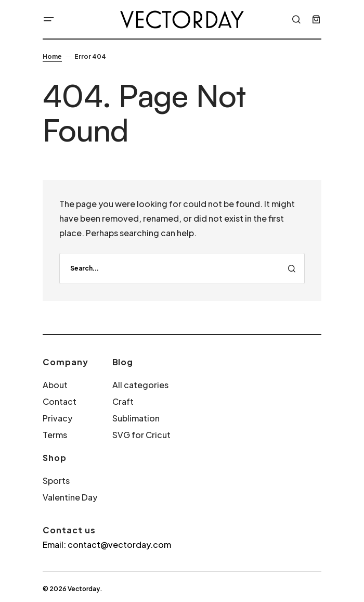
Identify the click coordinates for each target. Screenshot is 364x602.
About (55, 385)
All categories (140, 385)
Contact (60, 401)
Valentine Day (70, 497)
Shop (55, 458)
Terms (55, 435)
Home (52, 56)
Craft (123, 401)
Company (66, 362)
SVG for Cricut (141, 435)
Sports (56, 481)
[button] (49, 19)
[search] (182, 268)
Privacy (57, 418)
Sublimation (136, 418)
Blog (123, 362)
